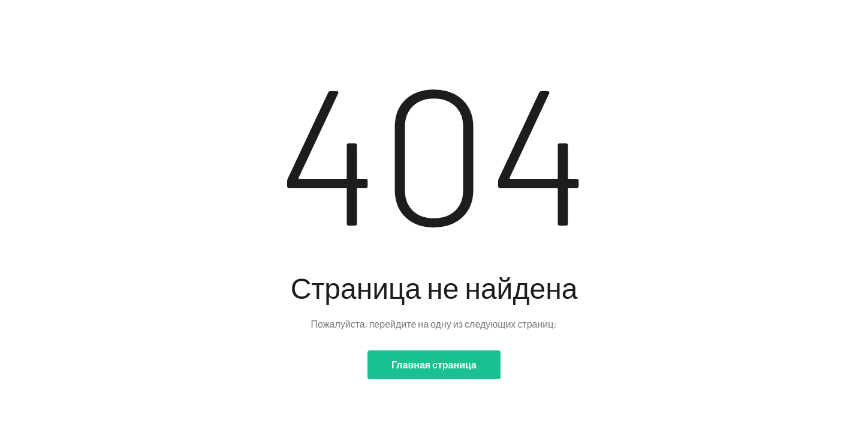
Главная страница (434, 364)
